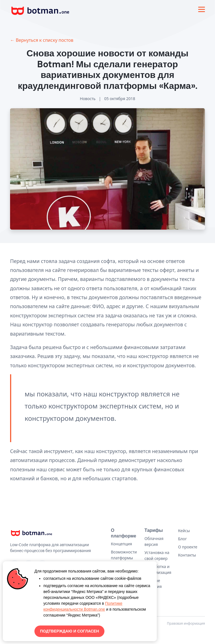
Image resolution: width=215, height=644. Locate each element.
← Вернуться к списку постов (42, 40)
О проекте (188, 547)
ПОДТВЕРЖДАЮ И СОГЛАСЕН (69, 631)
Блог (182, 539)
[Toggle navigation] (202, 9)
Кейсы (184, 531)
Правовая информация (186, 623)
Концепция (121, 544)
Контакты (187, 555)
